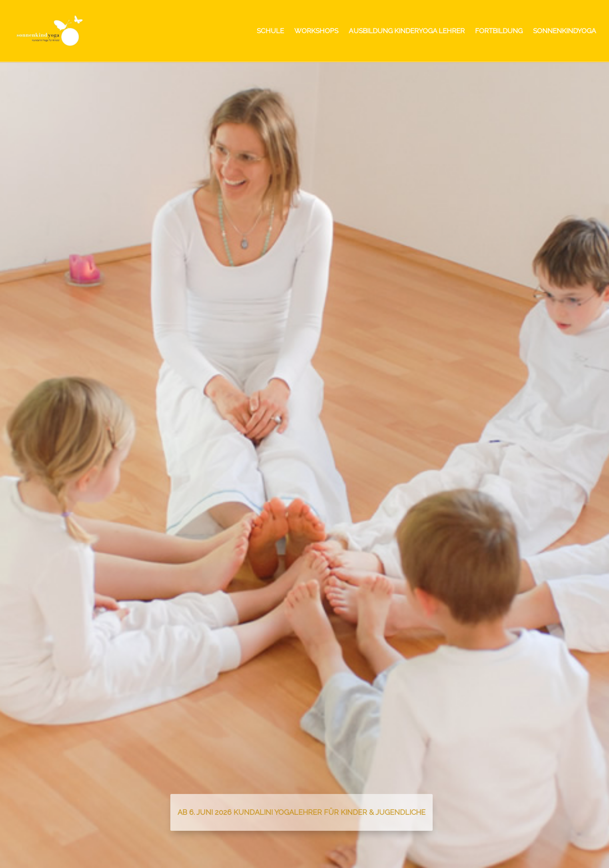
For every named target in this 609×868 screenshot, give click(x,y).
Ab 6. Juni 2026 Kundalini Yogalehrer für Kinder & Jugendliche (302, 812)
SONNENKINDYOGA (565, 31)
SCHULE (270, 31)
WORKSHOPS (316, 31)
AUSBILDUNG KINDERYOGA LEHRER (407, 31)
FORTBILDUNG (499, 31)
